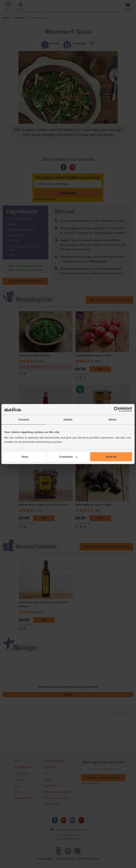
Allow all (111, 457)
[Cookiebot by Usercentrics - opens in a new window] (116, 409)
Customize (68, 457)
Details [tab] (68, 419)
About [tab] (112, 419)
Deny (25, 457)
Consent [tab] (24, 419)
